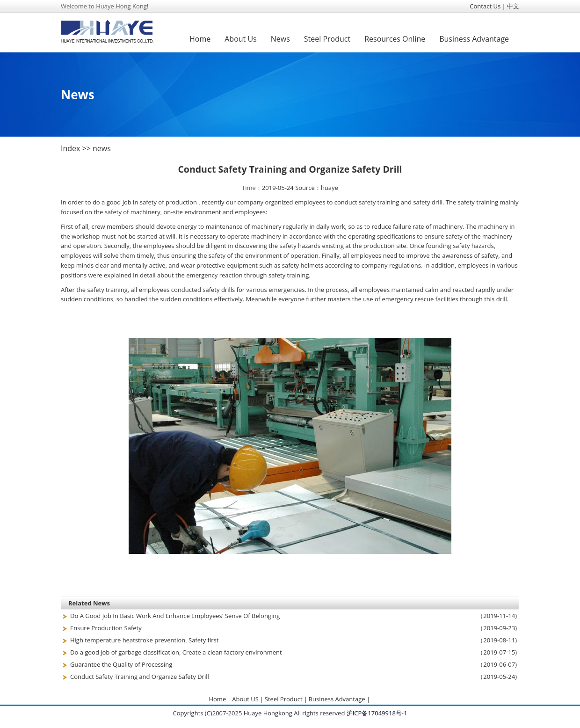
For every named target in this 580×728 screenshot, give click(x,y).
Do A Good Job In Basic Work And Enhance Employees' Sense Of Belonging (175, 616)
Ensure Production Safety (106, 628)
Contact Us (485, 6)
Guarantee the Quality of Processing (121, 664)
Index (70, 148)
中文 (513, 6)
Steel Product (327, 39)
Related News (89, 603)
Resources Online (395, 39)
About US (245, 699)
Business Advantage (474, 39)
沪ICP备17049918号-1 (377, 713)
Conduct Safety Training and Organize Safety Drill (140, 677)
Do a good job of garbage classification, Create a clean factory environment (176, 652)
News (280, 39)
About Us (241, 39)
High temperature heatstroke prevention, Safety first (144, 640)
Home (200, 39)
